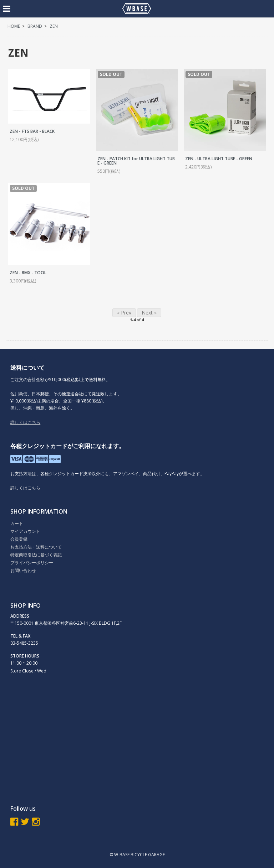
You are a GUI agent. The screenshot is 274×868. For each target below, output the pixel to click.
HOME (14, 26)
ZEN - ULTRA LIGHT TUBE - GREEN (219, 159)
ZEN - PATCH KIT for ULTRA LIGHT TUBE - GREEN (136, 161)
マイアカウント (25, 531)
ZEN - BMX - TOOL (28, 273)
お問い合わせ (23, 570)
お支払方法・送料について (36, 547)
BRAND (35, 26)
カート (17, 523)
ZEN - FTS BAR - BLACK (32, 131)
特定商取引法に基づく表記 (36, 555)
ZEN (54, 26)
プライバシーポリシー (32, 563)
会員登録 (19, 539)
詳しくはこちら (25, 422)
